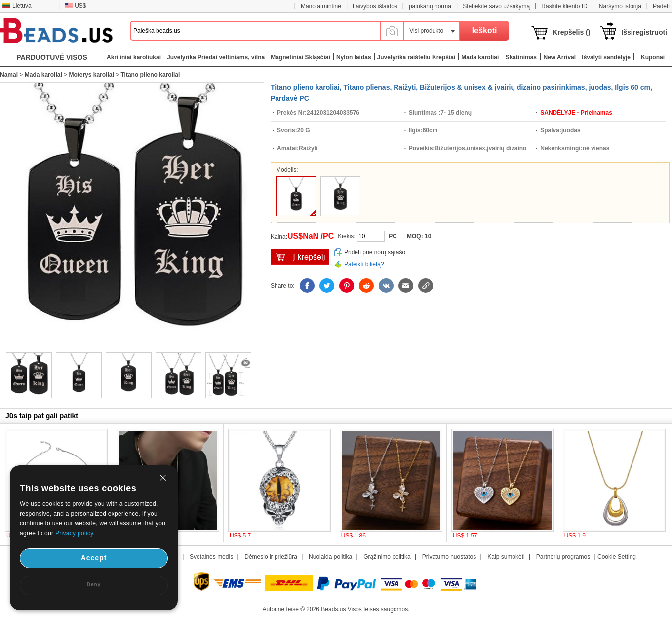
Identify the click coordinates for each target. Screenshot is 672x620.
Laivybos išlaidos (375, 6)
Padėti (661, 6)
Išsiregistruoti (644, 32)
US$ (75, 6)
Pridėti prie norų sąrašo (375, 252)
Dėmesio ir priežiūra (271, 557)
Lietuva (17, 6)
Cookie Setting (617, 557)
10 (428, 236)
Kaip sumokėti (506, 557)
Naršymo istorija (620, 6)
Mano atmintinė (321, 6)
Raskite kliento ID (564, 6)
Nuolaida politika (330, 557)
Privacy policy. (75, 533)
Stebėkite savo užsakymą (496, 6)
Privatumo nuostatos (449, 557)
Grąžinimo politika (387, 557)
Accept (94, 558)
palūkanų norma (430, 6)
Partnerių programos (563, 557)
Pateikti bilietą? (364, 264)
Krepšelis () (571, 32)
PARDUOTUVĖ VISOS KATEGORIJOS (52, 60)
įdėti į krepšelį (300, 257)
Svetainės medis (211, 557)
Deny (94, 585)
